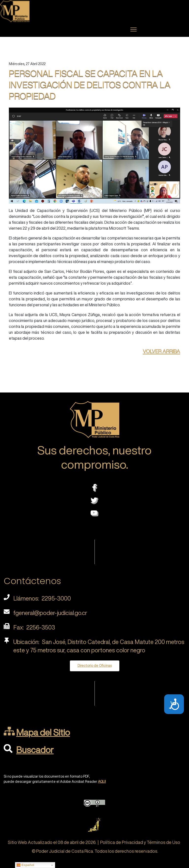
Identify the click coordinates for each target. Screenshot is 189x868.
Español (25, 865)
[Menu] (134, 29)
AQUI (102, 782)
